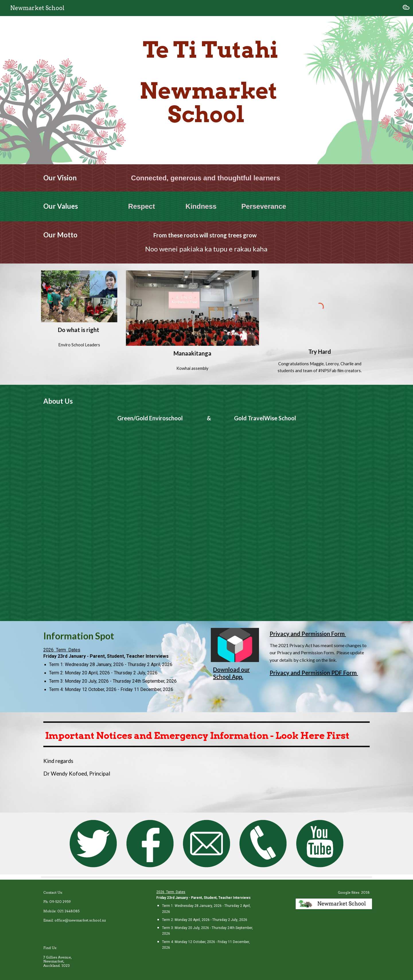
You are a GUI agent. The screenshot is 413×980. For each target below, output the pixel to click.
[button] (406, 8)
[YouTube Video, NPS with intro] (206, 522)
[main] (206, 90)
